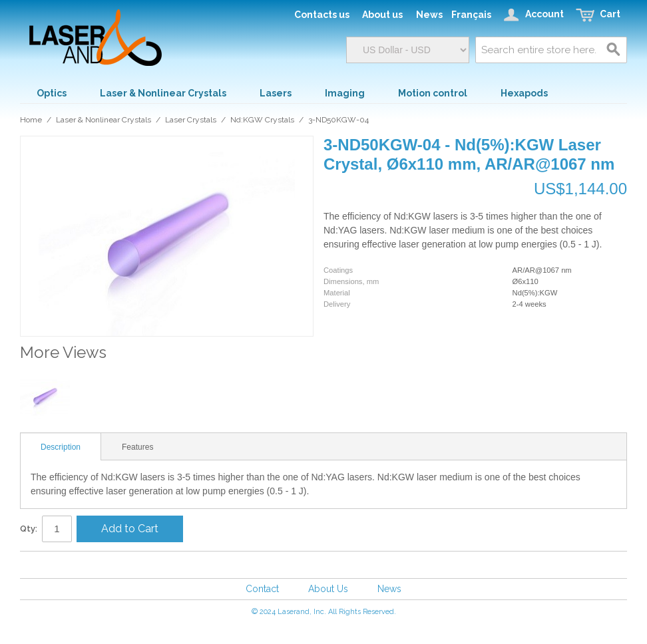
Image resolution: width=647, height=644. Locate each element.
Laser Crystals (191, 120)
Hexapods (524, 93)
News (389, 589)
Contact (262, 589)
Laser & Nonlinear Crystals (163, 93)
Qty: (29, 529)
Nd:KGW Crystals (262, 120)
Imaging (345, 93)
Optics (52, 93)
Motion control (433, 93)
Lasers (276, 93)
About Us (328, 589)
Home (31, 120)
